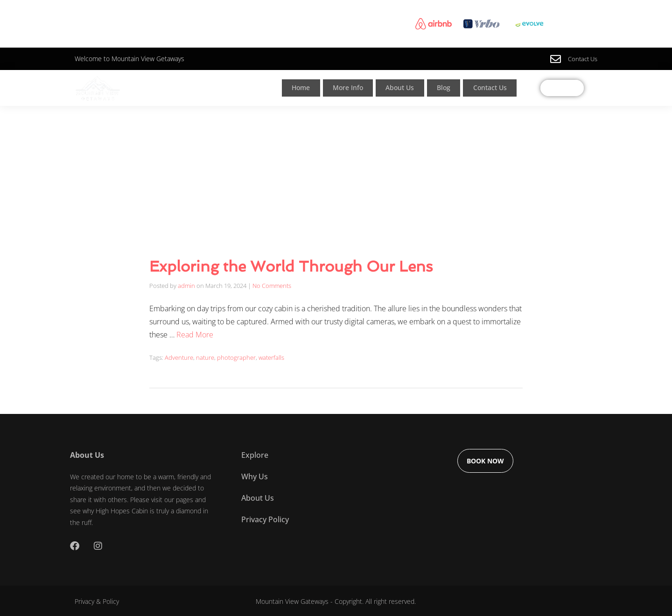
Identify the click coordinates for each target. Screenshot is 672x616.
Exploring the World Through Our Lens (291, 266)
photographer (236, 356)
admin (186, 285)
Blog (450, 88)
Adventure (179, 356)
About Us (405, 88)
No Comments (272, 285)
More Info (350, 88)
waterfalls (271, 356)
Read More (195, 334)
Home (301, 88)
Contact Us (497, 88)
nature (205, 356)
